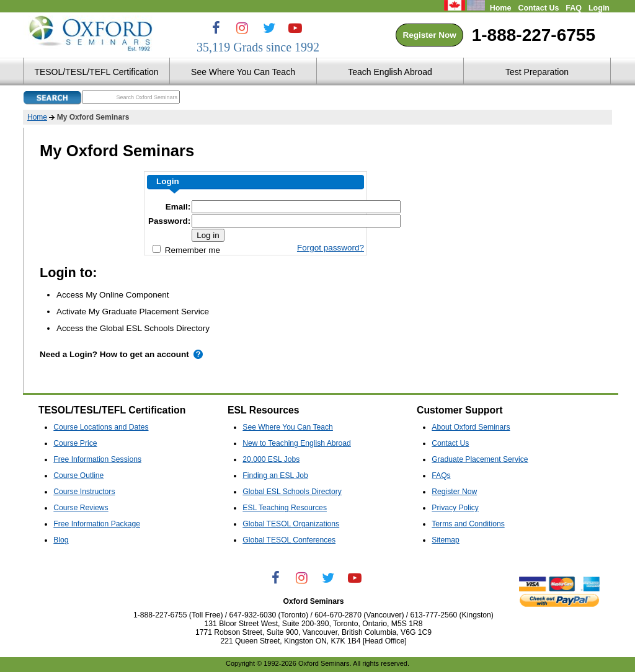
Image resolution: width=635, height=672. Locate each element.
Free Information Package (97, 524)
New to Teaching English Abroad (297, 443)
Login (599, 8)
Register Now (429, 35)
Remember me (186, 250)
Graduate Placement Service (480, 459)
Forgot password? (331, 248)
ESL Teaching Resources (285, 508)
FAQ (574, 8)
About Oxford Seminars (471, 427)
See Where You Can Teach (288, 427)
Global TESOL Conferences (289, 540)
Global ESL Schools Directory (292, 492)
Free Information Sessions (97, 459)
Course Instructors (84, 492)
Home (501, 8)
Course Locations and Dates (101, 427)
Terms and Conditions (468, 524)
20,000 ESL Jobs (271, 459)
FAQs (441, 475)
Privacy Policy (455, 508)
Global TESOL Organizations (291, 524)
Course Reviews (81, 508)
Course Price (75, 443)
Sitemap (446, 540)
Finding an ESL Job (275, 475)
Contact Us (538, 8)
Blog (61, 540)
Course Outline (78, 475)
